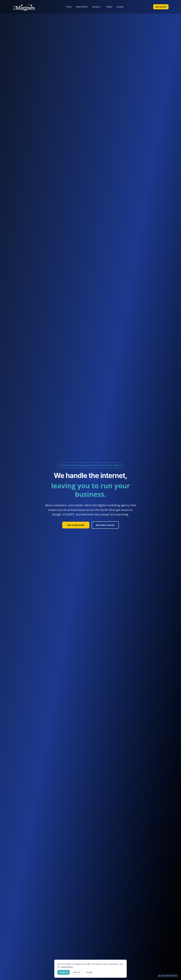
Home (69, 7)
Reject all (77, 972)
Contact (120, 7)
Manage (89, 972)
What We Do (82, 7)
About (109, 7)
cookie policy (67, 967)
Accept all (63, 972)
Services (97, 7)
